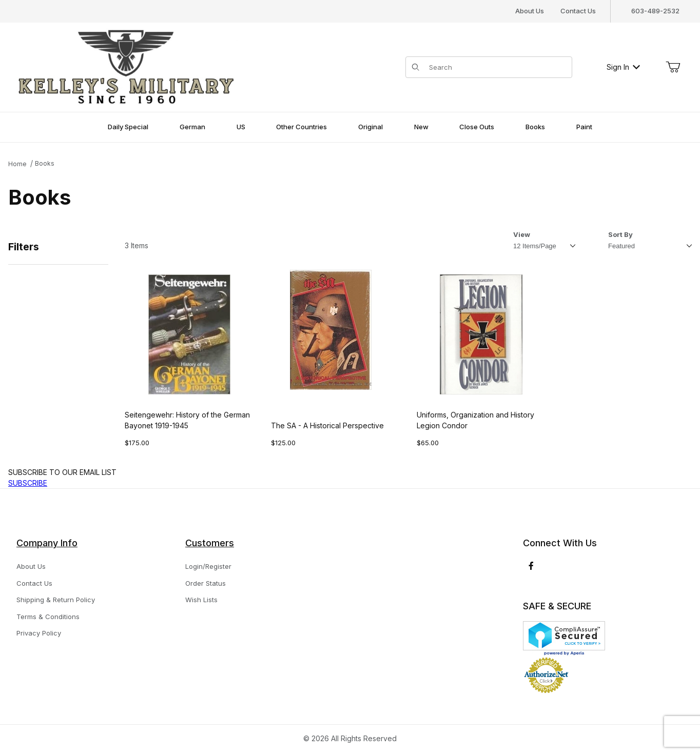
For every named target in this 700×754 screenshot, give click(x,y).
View (522, 234)
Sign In (623, 67)
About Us (530, 11)
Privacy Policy (39, 633)
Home (17, 164)
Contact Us (578, 11)
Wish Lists (201, 600)
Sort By (620, 234)
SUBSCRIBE (28, 483)
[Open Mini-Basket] (673, 67)
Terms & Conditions (48, 617)
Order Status (206, 583)
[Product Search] (497, 67)
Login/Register (208, 566)
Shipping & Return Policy (56, 600)
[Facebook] (531, 566)
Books (45, 163)
